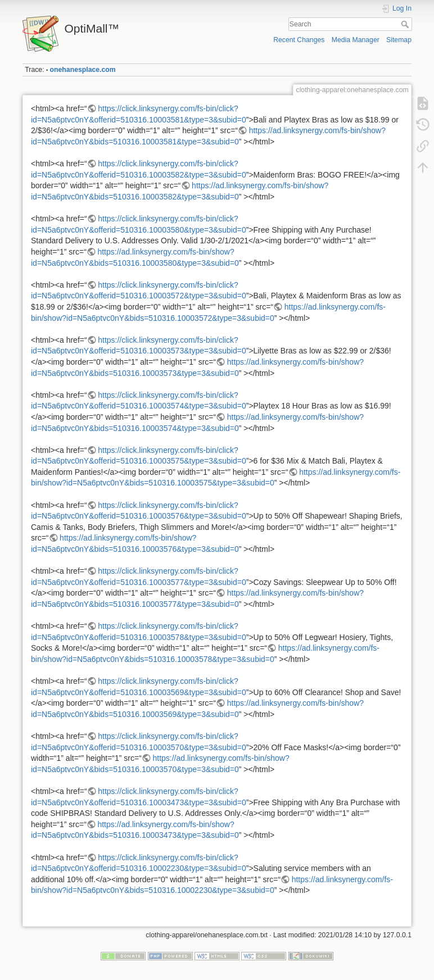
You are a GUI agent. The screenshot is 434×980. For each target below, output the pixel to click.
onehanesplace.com (83, 70)
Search (406, 24)
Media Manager (356, 40)
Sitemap (399, 40)
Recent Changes (299, 40)
